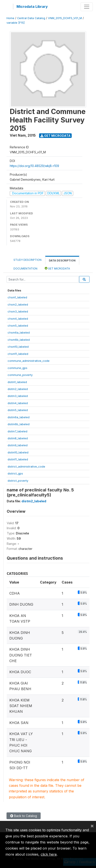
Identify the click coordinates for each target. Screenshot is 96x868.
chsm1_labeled (17, 297)
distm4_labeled (18, 403)
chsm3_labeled (18, 311)
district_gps (15, 473)
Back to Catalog (24, 816)
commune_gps (17, 368)
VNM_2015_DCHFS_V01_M (65, 18)
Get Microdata (55, 136)
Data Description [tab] (62, 260)
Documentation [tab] (25, 269)
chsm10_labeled (18, 347)
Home (10, 18)
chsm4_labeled (18, 319)
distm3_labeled (18, 396)
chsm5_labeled (18, 326)
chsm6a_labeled (19, 332)
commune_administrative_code (29, 361)
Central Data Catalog (31, 18)
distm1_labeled (17, 382)
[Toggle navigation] (87, 7)
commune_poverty (20, 375)
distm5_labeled (18, 410)
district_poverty (18, 481)
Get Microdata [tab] (57, 268)
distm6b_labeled (19, 424)
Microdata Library (32, 7)
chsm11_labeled (18, 354)
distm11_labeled (18, 459)
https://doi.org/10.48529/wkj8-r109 (34, 166)
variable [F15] (16, 23)
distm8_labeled (18, 438)
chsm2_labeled (18, 304)
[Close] (92, 826)
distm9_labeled (18, 445)
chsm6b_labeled (19, 340)
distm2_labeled (18, 389)
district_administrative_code (26, 466)
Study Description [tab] (27, 260)
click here (49, 854)
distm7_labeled (17, 431)
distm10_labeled (18, 452)
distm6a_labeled (19, 417)
